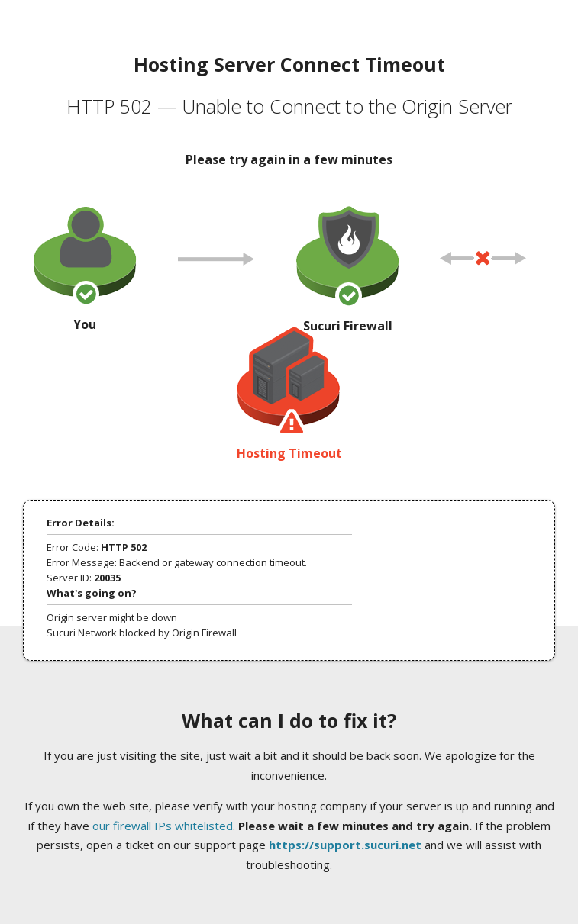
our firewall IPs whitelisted (163, 826)
